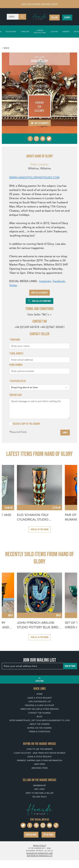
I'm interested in (18, 381)
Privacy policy (40, 846)
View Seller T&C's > (39, 314)
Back (7, 48)
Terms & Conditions (39, 732)
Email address (17, 353)
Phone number (16, 365)
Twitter (13, 285)
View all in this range (40, 529)
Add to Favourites (40, 123)
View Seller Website (39, 293)
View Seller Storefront (39, 301)
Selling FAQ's (39, 797)
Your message (16, 395)
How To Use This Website (40, 749)
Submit (65, 432)
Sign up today (70, 666)
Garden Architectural (40, 31)
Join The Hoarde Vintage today (40, 4)
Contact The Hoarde (39, 713)
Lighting (54, 31)
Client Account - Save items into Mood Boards (39, 753)
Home (39, 694)
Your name (15, 340)
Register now (31, 835)
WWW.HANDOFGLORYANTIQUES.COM (34, 177)
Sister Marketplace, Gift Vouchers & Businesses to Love (40, 720)
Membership (39, 785)
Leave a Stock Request (39, 698)
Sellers (55, 17)
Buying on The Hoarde (40, 728)
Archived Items (40, 768)
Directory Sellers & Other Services (40, 709)
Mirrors (66, 31)
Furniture (25, 31)
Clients (67, 17)
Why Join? (39, 789)
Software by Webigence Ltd (40, 856)
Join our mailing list (39, 701)
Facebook (59, 281)
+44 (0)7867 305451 (52, 327)
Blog (39, 717)
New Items (40, 764)
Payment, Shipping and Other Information (40, 760)
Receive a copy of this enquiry (26, 424)
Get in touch (48, 835)
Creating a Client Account (39, 705)
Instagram (45, 281)
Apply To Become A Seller (39, 793)
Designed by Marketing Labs (39, 853)
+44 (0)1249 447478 (27, 327)
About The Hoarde (40, 724)
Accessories (11, 31)
